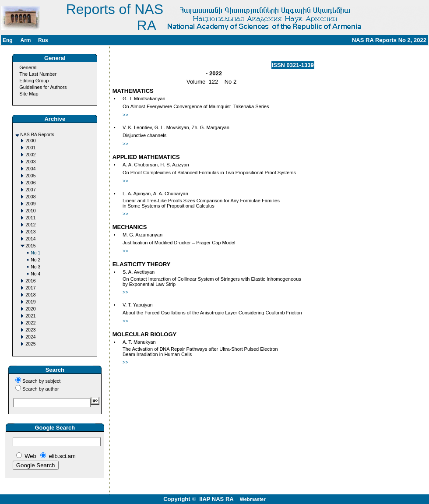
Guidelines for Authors (43, 87)
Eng (8, 40)
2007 (30, 190)
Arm (25, 40)
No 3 (35, 267)
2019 (30, 302)
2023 (30, 330)
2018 (30, 295)
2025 (30, 344)
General (28, 67)
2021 (30, 316)
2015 (30, 246)
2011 (30, 218)
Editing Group (34, 81)
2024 (30, 337)
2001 (30, 148)
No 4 (35, 274)
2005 (30, 176)
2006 (30, 183)
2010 (30, 211)
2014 (30, 239)
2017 (30, 288)
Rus (43, 40)
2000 (30, 141)
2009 (30, 204)
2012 (30, 225)
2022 (30, 323)
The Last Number (38, 74)
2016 (30, 281)
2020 (30, 309)
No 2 (35, 260)
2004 (30, 169)
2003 (30, 162)
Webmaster (253, 499)
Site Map (29, 94)
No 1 (35, 253)
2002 (30, 155)
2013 (30, 232)
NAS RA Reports (37, 135)
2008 (30, 197)
